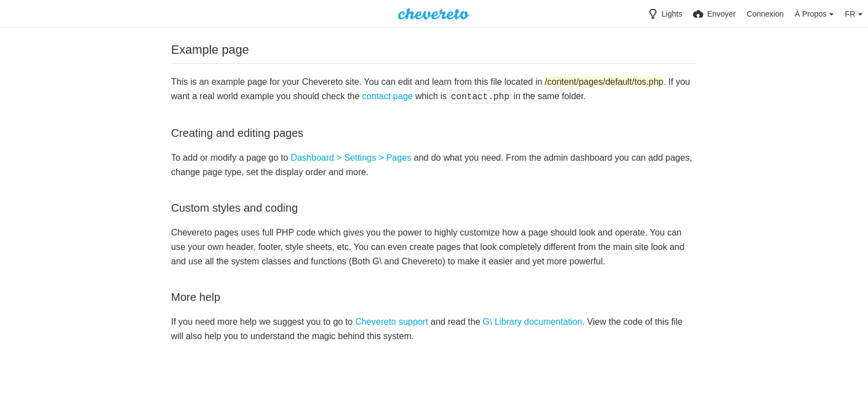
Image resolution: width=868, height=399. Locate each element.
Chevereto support (392, 321)
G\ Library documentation (533, 321)
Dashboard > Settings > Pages (351, 157)
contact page (387, 96)
